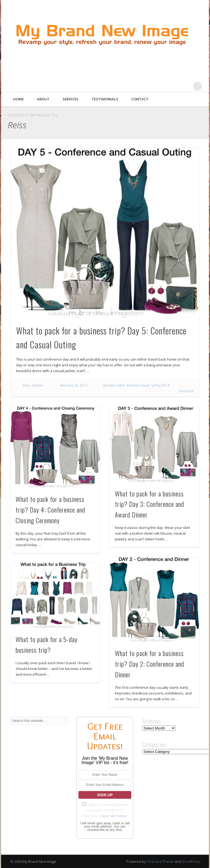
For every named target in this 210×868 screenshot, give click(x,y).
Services (71, 99)
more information (113, 816)
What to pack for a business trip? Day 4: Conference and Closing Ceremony (50, 510)
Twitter (164, 86)
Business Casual (138, 385)
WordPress (191, 861)
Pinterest (175, 86)
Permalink (186, 391)
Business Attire (114, 385)
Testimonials (105, 99)
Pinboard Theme (160, 861)
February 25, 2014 (74, 385)
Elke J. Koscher (33, 385)
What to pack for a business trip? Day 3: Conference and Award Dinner (149, 504)
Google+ (186, 86)
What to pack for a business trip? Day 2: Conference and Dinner (149, 664)
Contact (140, 99)
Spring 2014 (160, 385)
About (43, 99)
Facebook (153, 86)
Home (18, 99)
